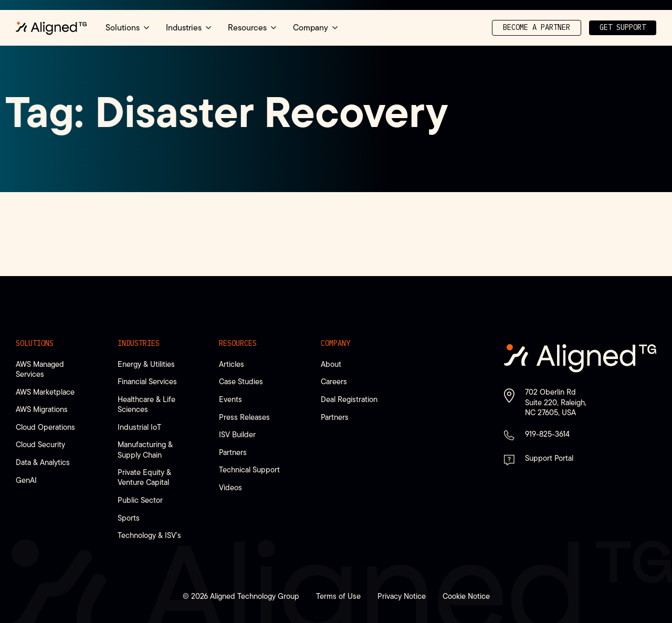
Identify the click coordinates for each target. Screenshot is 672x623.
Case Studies (241, 381)
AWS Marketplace (45, 392)
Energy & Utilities (146, 364)
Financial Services (147, 381)
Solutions (35, 343)
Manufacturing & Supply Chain (145, 449)
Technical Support (249, 469)
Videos (230, 487)
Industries (139, 343)
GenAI (26, 480)
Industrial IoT (139, 427)
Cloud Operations (45, 427)
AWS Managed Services (40, 369)
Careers (334, 381)
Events (230, 399)
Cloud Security (40, 444)
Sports (129, 518)
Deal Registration (349, 399)
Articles (232, 364)
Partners (233, 452)
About (331, 364)
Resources (238, 343)
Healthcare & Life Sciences (146, 404)
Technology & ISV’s (149, 535)
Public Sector (140, 500)
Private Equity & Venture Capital (144, 477)
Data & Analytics (43, 462)
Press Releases (244, 417)
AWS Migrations (42, 409)
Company (335, 343)
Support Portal (549, 458)
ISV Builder (237, 434)
